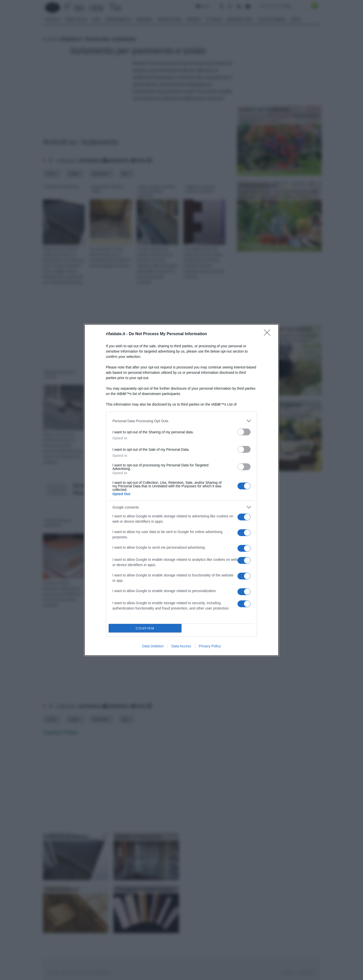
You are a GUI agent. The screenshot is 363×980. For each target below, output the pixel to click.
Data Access (181, 646)
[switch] (244, 432)
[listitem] (181, 421)
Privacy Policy (210, 646)
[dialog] (181, 490)
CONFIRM (145, 628)
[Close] (269, 334)
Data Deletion (153, 646)
